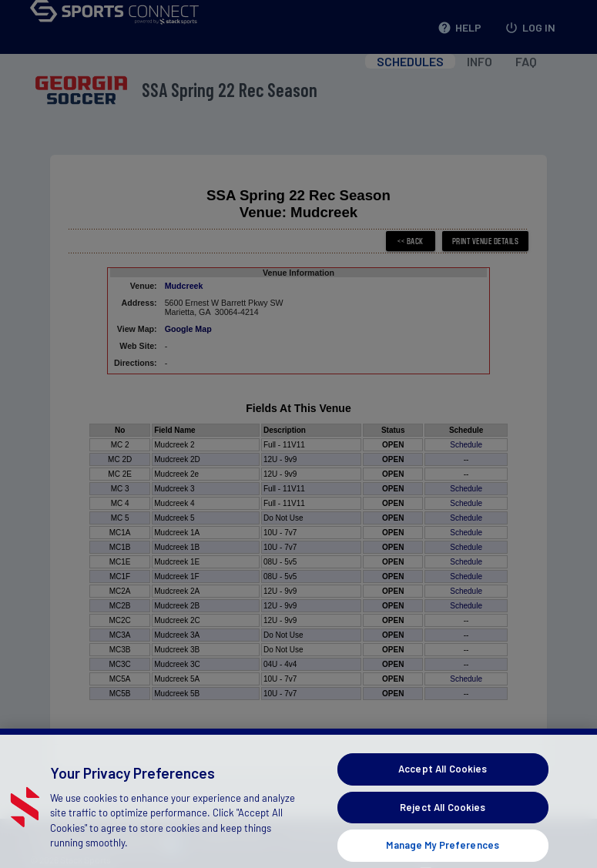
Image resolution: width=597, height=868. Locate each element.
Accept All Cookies (443, 780)
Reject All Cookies (443, 819)
